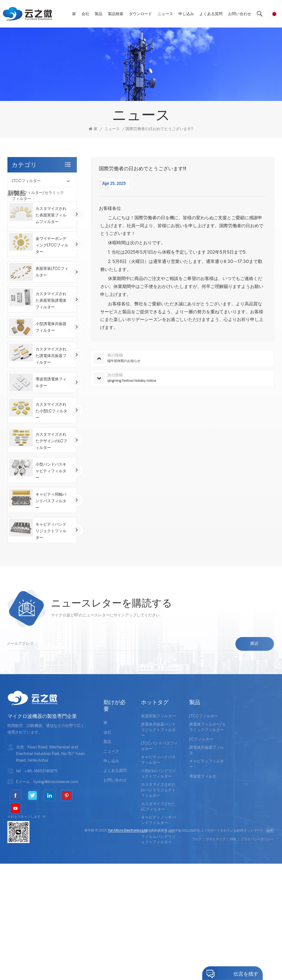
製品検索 (116, 14)
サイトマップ (216, 956)
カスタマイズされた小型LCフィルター (51, 488)
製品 (99, 14)
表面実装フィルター (158, 799)
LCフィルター (24, 211)
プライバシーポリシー (257, 956)
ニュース (165, 14)
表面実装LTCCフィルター (52, 349)
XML (233, 956)
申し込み (186, 14)
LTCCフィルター (26, 181)
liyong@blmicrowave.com (56, 865)
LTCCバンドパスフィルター (159, 829)
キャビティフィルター (31, 234)
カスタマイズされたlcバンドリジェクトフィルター (158, 873)
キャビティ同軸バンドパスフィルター (51, 578)
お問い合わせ (240, 14)
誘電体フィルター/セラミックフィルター (38, 196)
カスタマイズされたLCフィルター (158, 889)
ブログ (197, 956)
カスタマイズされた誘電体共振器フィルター (51, 433)
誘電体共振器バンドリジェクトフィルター (158, 813)
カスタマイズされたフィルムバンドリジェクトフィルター (158, 920)
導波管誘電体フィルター (51, 459)
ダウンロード (140, 14)
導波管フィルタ (25, 246)
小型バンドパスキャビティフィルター (51, 548)
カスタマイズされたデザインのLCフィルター (51, 518)
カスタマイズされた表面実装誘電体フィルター (51, 378)
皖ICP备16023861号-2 (187, 947)
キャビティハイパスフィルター (158, 843)
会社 (85, 14)
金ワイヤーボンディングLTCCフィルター (52, 322)
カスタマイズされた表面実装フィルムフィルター (51, 293)
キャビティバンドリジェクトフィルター (51, 608)
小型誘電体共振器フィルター (51, 404)
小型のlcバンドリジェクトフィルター (158, 857)
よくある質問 (211, 14)
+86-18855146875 (41, 854)
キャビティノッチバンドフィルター (158, 903)
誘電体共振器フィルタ (31, 223)
